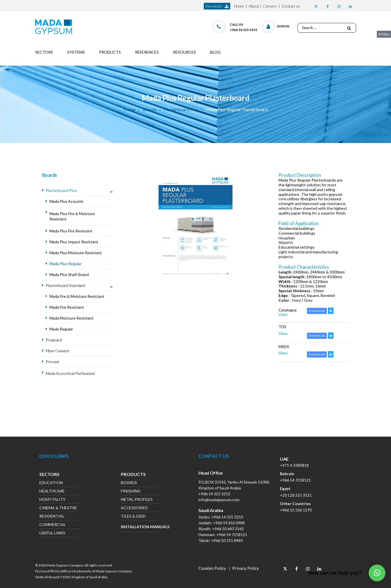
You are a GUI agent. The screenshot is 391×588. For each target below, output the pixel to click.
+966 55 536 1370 (296, 510)
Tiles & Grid (133, 517)
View (283, 314)
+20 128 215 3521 (296, 495)
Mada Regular (62, 329)
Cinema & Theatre (58, 508)
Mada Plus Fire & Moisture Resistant (72, 216)
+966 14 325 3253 (214, 494)
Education (51, 483)
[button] (276, 26)
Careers (270, 6)
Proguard (54, 340)
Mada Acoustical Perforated (70, 373)
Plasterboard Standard (65, 285)
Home (239, 6)
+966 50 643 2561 (228, 529)
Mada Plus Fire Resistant (71, 231)
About (254, 6)
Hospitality (52, 500)
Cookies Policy (212, 568)
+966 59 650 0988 (229, 523)
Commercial (53, 525)
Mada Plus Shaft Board (69, 274)
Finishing (131, 491)
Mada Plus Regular (66, 264)
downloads (217, 6)
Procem (52, 362)
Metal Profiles (137, 500)
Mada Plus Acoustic (67, 201)
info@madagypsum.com (219, 500)
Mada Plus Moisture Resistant (76, 253)
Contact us (291, 6)
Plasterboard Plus (181, 109)
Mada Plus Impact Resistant (74, 242)
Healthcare (52, 491)
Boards (150, 109)
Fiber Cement (58, 351)
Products (133, 475)
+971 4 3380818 (294, 465)
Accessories (134, 508)
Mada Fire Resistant (67, 307)
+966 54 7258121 (232, 535)
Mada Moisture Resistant (72, 318)
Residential (52, 517)
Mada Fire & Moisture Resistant (77, 296)
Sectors (49, 475)
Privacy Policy (246, 568)
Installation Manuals (140, 527)
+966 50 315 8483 (227, 540)
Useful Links (52, 533)
